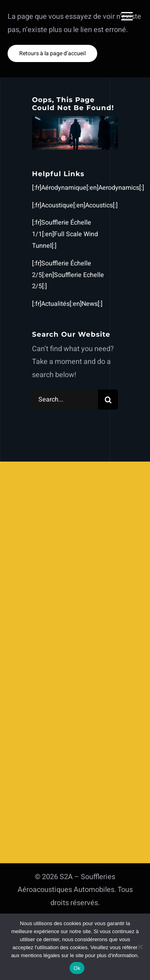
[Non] (140, 947)
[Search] (108, 400)
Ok (77, 968)
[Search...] (65, 400)
